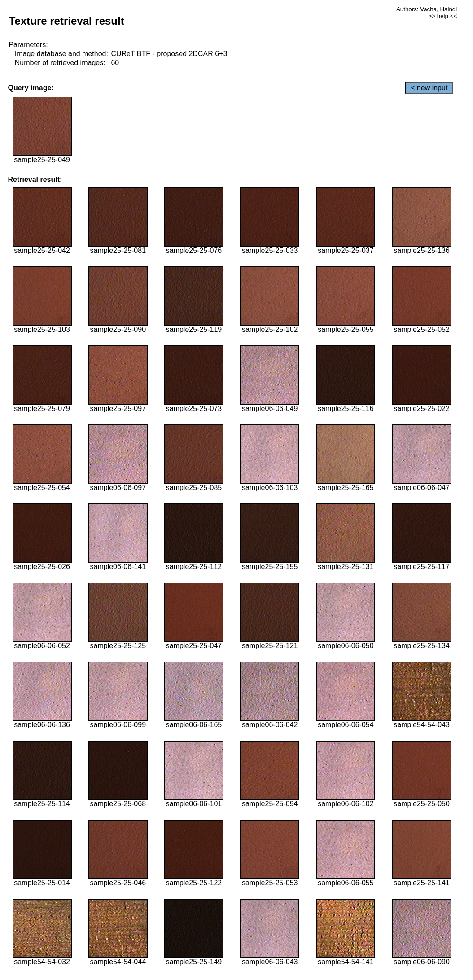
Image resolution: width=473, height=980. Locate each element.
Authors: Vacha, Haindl (427, 9)
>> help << (442, 16)
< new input (429, 88)
